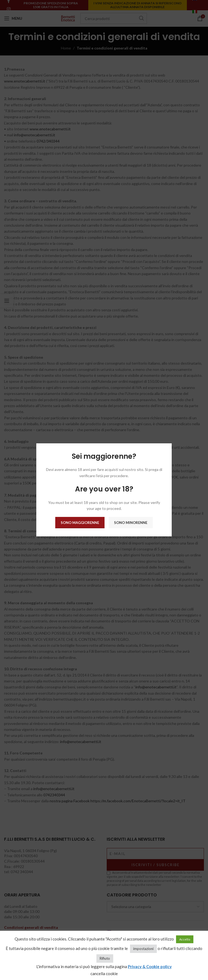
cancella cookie (104, 974)
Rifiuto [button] (105, 958)
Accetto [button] (185, 939)
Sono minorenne (131, 523)
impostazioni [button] (143, 949)
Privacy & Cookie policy (150, 966)
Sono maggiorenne (80, 523)
